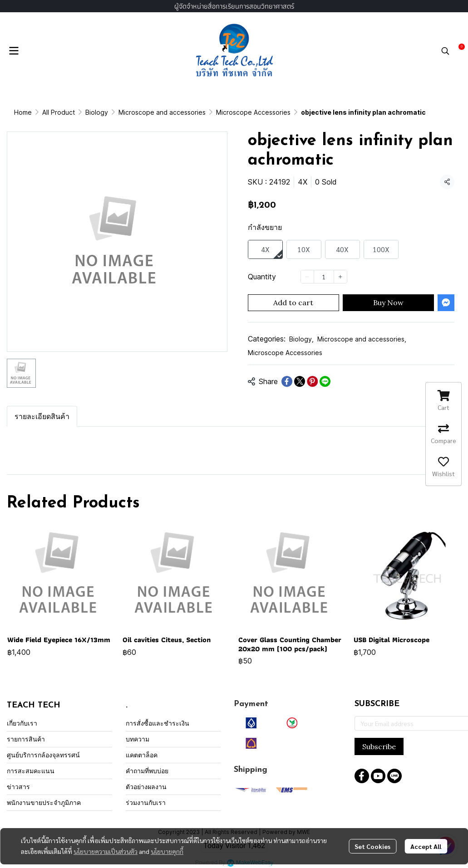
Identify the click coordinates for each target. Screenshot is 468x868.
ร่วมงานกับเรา (146, 802)
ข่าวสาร (18, 787)
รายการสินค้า (26, 739)
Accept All (426, 846)
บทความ (138, 739)
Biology (97, 112)
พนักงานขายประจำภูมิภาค (44, 802)
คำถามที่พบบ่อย (147, 771)
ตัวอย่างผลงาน (146, 787)
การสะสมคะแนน (31, 771)
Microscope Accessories (253, 112)
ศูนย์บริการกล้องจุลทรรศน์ (43, 755)
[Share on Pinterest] (312, 381)
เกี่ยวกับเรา (22, 723)
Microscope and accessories (162, 112)
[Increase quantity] (340, 277)
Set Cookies (372, 846)
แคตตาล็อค (142, 755)
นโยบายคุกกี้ (167, 851)
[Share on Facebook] (287, 381)
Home (23, 112)
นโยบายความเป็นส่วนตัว (106, 851)
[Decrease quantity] (307, 277)
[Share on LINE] (325, 381)
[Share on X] (300, 381)
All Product (59, 112)
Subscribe (379, 746)
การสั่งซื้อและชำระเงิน (158, 723)
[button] (445, 51)
